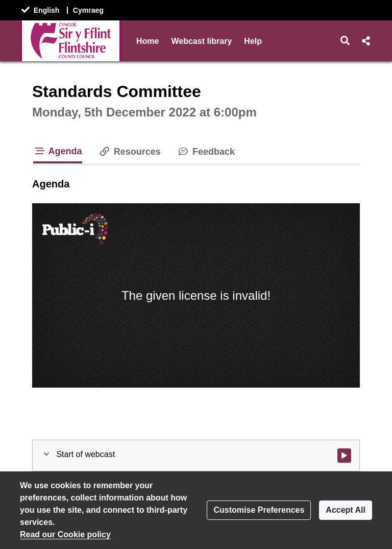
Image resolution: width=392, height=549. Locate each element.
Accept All (346, 510)
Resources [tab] (130, 152)
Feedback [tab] (206, 152)
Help (253, 41)
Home (148, 41)
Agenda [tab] (58, 151)
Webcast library (201, 41)
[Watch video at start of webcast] (344, 456)
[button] (345, 41)
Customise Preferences (259, 510)
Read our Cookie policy (65, 534)
